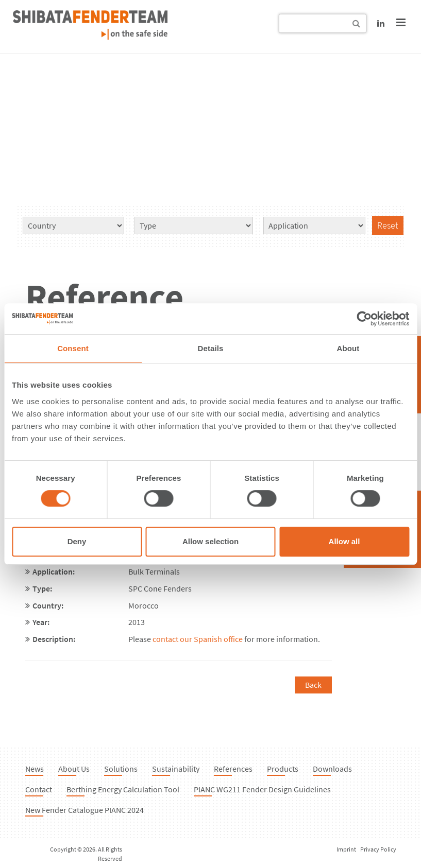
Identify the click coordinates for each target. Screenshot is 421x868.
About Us (74, 769)
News (35, 769)
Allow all (344, 541)
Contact (39, 789)
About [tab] (348, 348)
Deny (77, 541)
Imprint (346, 849)
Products (283, 769)
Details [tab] (211, 348)
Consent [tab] (73, 348)
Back (313, 685)
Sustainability (176, 769)
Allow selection (210, 541)
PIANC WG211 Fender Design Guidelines (262, 789)
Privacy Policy (378, 849)
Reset (388, 225)
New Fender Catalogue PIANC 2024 (85, 810)
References (233, 769)
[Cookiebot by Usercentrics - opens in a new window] (364, 319)
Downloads (332, 769)
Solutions (121, 769)
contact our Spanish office (198, 639)
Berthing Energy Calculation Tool (123, 789)
